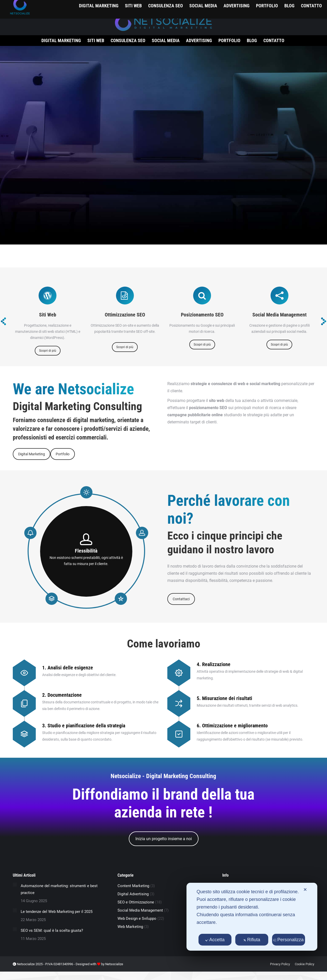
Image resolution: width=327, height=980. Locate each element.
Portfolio (63, 454)
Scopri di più (48, 351)
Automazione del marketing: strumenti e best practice (59, 889)
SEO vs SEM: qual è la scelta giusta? (52, 930)
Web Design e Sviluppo (137, 918)
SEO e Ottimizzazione (136, 902)
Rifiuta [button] (252, 940)
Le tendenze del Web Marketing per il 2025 (57, 912)
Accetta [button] (215, 940)
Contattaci (181, 599)
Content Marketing (133, 886)
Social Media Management (140, 910)
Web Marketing (130, 927)
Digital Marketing (32, 454)
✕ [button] (305, 890)
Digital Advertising (133, 894)
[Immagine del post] (15, 885)
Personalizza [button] (289, 940)
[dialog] (252, 917)
